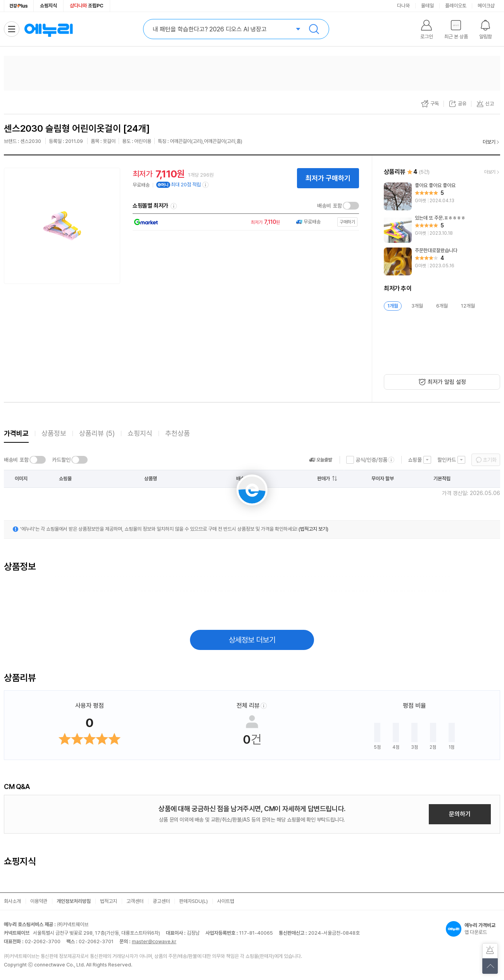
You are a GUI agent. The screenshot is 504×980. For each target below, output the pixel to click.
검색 (314, 29)
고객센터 (135, 901)
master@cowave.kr (154, 941)
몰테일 (427, 6)
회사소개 (12, 901)
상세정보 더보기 (252, 640)
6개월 (442, 306)
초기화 (490, 460)
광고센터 (161, 901)
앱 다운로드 (473, 929)
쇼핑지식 (48, 6)
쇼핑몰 (415, 460)
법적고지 (109, 901)
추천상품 (178, 433)
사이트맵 (226, 901)
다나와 (403, 6)
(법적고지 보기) (313, 529)
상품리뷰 (97, 433)
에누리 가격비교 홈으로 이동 (48, 29)
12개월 (468, 306)
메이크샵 (486, 6)
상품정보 (54, 433)
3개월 (417, 306)
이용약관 (39, 901)
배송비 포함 (330, 206)
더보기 (489, 142)
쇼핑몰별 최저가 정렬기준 (174, 206)
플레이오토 (456, 6)
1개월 (393, 306)
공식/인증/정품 (371, 460)
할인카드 (447, 460)
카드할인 (61, 460)
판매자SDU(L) (193, 901)
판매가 (324, 479)
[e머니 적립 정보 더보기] (206, 185)
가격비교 (16, 433)
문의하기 (460, 814)
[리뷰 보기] (442, 196)
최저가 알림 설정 (447, 382)
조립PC (87, 6)
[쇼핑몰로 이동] (244, 222)
